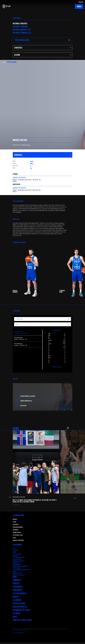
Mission (15, 519)
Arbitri (14, 552)
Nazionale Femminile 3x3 (22, 33)
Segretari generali (18, 527)
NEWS (16, 429)
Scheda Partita (57, 367)
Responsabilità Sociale (18, 561)
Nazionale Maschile (20, 24)
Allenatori (15, 551)
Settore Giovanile (17, 554)
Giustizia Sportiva (17, 559)
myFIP (15, 617)
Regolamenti (18, 590)
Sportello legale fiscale (22, 620)
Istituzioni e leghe (18, 535)
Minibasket (15, 556)
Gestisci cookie (24, 630)
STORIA (14, 522)
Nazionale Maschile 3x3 (22, 30)
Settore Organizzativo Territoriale (21, 570)
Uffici (14, 538)
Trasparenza (18, 587)
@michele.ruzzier (28, 396)
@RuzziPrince (26, 401)
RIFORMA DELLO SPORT (18, 573)
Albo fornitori (16, 563)
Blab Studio (21, 633)
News (14, 549)
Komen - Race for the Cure (19, 575)
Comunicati (17, 580)
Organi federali (17, 533)
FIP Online (17, 614)
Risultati (16, 583)
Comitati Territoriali (18, 540)
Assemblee (16, 530)
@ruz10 (23, 405)
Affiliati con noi (17, 568)
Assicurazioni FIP (17, 565)
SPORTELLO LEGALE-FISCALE (19, 558)
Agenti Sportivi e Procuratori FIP (21, 566)
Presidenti (16, 525)
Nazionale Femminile (20, 27)
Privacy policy (16, 630)
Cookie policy (67, 629)
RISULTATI (81, 2)
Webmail (15, 572)
